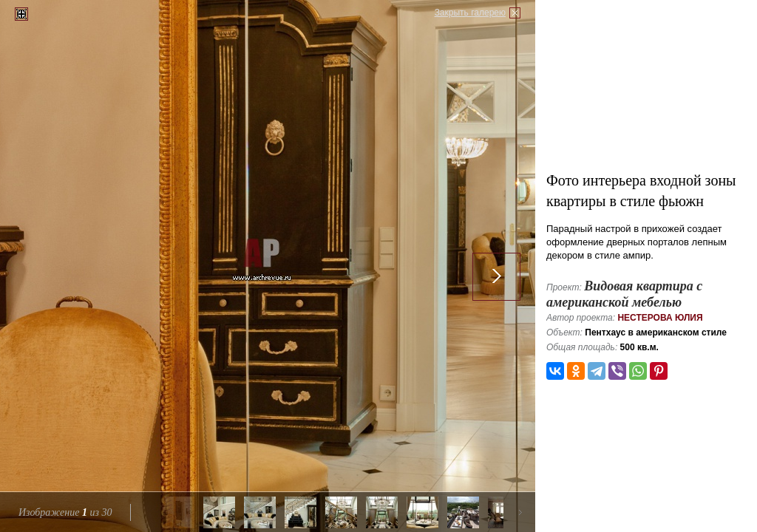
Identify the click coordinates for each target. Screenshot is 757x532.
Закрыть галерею (470, 13)
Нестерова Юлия (660, 318)
